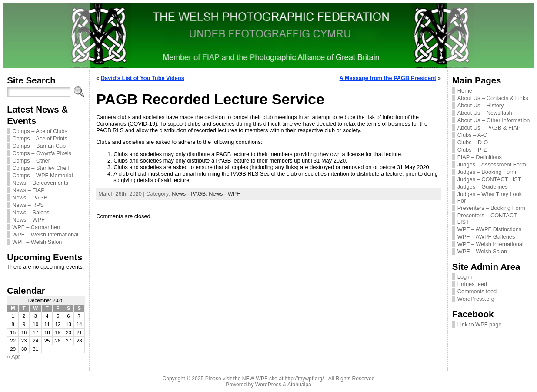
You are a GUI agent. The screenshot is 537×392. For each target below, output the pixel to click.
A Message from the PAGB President (388, 78)
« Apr (13, 357)
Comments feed (477, 291)
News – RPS (28, 205)
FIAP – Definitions (480, 157)
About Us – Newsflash (485, 113)
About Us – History (481, 105)
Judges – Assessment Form (492, 164)
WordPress (268, 385)
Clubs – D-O (473, 142)
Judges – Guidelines (483, 187)
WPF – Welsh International (45, 234)
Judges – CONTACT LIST (489, 179)
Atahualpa (299, 385)
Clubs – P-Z (472, 150)
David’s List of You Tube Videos (143, 78)
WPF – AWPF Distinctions (489, 229)
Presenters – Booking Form (491, 208)
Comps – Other (31, 161)
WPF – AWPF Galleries (486, 237)
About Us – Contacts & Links (493, 98)
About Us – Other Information (494, 120)
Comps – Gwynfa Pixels (42, 153)
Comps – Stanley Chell (40, 168)
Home (465, 91)
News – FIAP (28, 190)
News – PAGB (30, 198)
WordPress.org (476, 299)
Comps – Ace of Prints (40, 138)
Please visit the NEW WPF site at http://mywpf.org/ (265, 379)
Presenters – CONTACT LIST (487, 219)
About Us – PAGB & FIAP (489, 128)
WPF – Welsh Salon (37, 242)
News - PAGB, (190, 194)
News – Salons (31, 212)
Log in (465, 277)
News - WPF (224, 194)
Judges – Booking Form (487, 172)
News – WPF (28, 220)
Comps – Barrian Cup (39, 146)
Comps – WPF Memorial (42, 175)
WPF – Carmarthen (36, 227)
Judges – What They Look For (490, 197)
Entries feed (472, 284)
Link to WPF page (480, 324)
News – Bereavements (40, 183)
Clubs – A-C (472, 135)
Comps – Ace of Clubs (40, 131)
